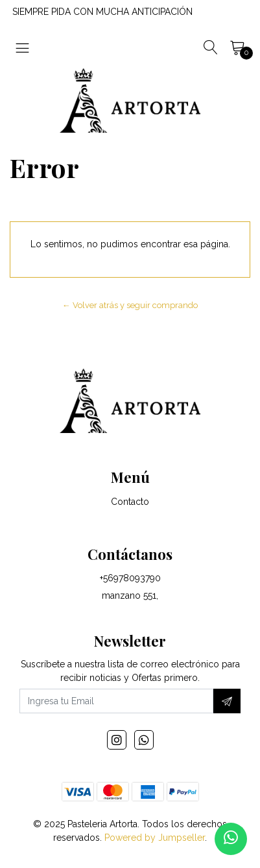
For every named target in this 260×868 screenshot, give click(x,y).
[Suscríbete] (227, 701)
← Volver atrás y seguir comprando (130, 305)
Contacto (130, 502)
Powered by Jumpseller (155, 838)
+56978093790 (130, 578)
